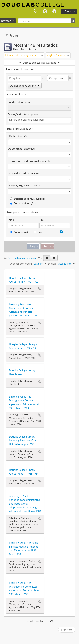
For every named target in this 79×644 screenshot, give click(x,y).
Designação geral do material (24, 185)
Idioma (45, 12)
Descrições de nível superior (27, 199)
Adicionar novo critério (25, 86)
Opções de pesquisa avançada (39, 63)
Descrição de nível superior (23, 114)
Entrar (68, 11)
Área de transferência (35, 12)
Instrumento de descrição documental (29, 161)
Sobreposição (20, 232)
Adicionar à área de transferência (39, 289)
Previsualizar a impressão (20, 258)
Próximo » (67, 630)
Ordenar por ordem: (21, 264)
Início (11, 220)
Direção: (53, 264)
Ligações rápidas (54, 12)
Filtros (12, 35)
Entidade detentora (19, 102)
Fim (41, 220)
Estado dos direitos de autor (24, 173)
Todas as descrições (23, 203)
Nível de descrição (18, 136)
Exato (39, 232)
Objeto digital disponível (21, 149)
